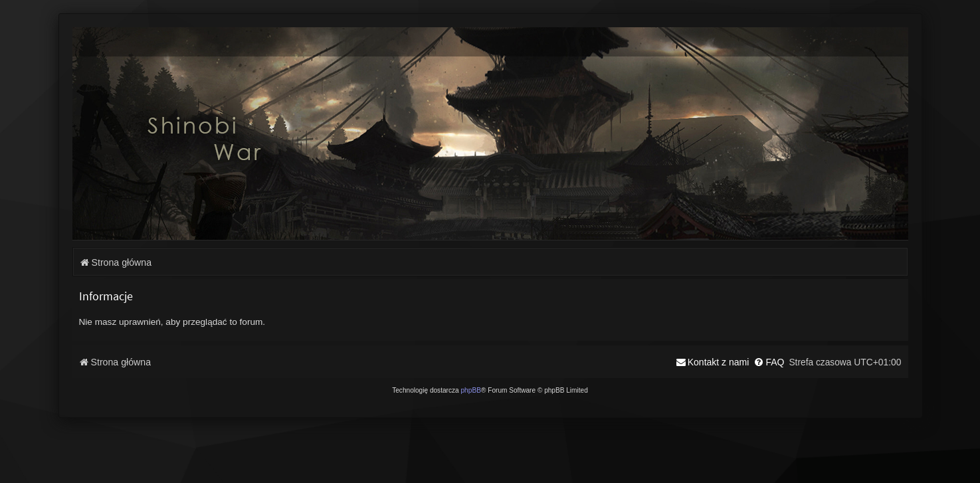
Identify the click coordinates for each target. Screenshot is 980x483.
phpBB (471, 390)
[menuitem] (769, 362)
